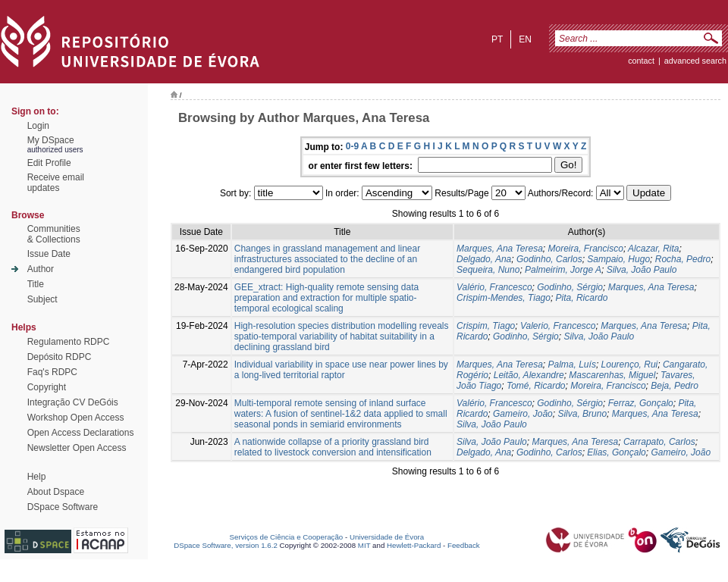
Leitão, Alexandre (529, 375)
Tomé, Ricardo (536, 386)
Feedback (464, 545)
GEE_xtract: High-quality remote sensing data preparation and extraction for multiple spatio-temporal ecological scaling (326, 298)
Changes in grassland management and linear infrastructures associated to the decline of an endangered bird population (328, 259)
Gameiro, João (523, 414)
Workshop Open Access (76, 418)
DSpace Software (63, 507)
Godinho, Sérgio (570, 287)
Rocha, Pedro (683, 259)
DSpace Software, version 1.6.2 (226, 545)
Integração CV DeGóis (73, 402)
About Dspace (56, 492)
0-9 (352, 146)
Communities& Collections (54, 234)
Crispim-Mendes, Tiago (504, 298)
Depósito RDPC (60, 357)
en (525, 39)
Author (41, 269)
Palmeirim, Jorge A (563, 270)
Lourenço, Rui (630, 365)
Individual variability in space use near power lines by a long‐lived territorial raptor (341, 370)
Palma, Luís (572, 365)
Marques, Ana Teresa (500, 249)
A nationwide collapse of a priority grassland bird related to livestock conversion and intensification (333, 447)
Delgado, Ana (484, 259)
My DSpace (51, 140)
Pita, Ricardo (582, 298)
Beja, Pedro (675, 386)
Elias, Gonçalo (616, 452)
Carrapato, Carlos (659, 442)
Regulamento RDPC (69, 342)
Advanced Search (695, 61)
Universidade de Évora (387, 537)
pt (497, 39)
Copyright (47, 387)
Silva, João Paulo (642, 270)
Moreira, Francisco (586, 249)
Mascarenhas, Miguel (612, 375)
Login (38, 126)
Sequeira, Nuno (488, 270)
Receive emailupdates (56, 183)
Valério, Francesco (494, 287)
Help (37, 477)
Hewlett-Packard (414, 545)
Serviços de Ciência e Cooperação (287, 537)
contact (641, 61)
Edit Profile (49, 163)
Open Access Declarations (81, 433)
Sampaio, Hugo (618, 259)
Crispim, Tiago (486, 326)
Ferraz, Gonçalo (641, 403)
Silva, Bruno (582, 414)
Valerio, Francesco (558, 326)
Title (36, 284)
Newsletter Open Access (77, 448)
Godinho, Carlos (549, 259)
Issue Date (49, 254)
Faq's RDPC (52, 372)
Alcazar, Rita (653, 249)
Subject (42, 299)
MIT (364, 545)
